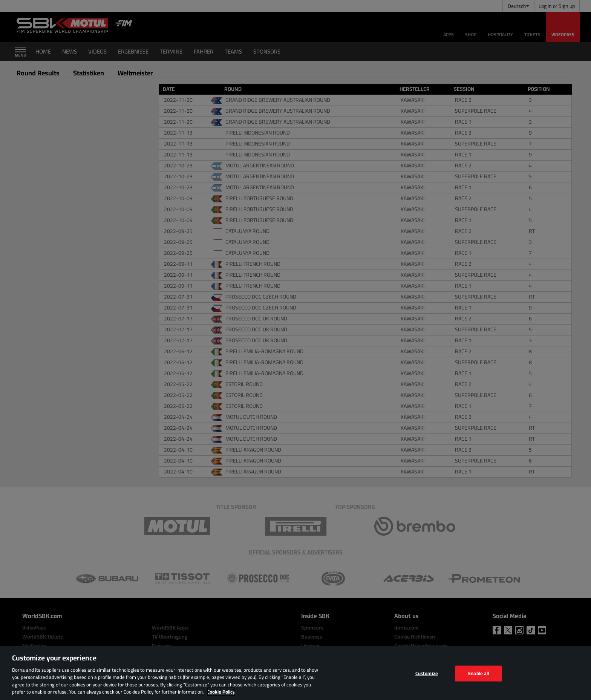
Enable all (478, 673)
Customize (427, 673)
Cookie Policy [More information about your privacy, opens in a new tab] (221, 692)
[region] (295, 673)
